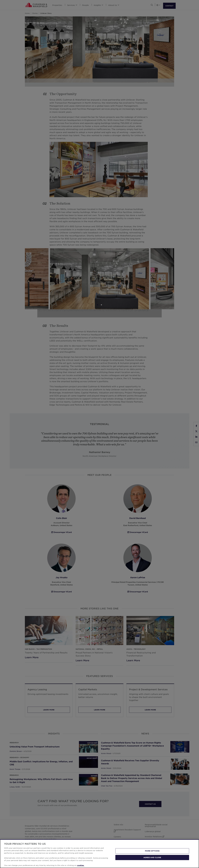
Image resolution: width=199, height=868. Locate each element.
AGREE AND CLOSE (152, 857)
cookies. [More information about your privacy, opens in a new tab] (81, 865)
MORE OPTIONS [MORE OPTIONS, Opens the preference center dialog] (152, 851)
